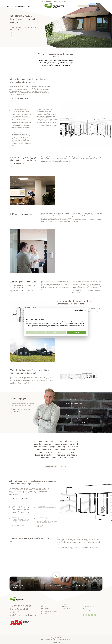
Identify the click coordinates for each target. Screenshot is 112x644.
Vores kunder (66, 610)
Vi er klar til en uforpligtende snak (61, 1)
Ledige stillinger (87, 610)
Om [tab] (77, 315)
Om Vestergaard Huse (89, 607)
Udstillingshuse (66, 608)
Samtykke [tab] (35, 315)
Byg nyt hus (14, 6)
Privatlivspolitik (56, 643)
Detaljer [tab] (56, 315)
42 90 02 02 (19, 609)
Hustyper (44, 607)
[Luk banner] (86, 311)
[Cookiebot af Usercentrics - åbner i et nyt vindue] (76, 311)
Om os (31, 6)
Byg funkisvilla (45, 610)
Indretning (65, 607)
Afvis (36, 332)
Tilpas (56, 332)
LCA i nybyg (45, 613)
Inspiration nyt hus (23, 6)
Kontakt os (13, 541)
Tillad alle (76, 332)
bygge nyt (30, 491)
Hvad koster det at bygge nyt (49, 612)
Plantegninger (45, 608)
